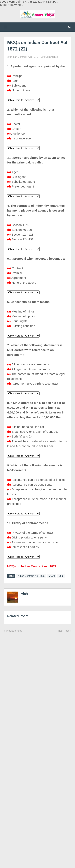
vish (24, 594)
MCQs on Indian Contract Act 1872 (32, 566)
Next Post (63, 631)
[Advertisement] (37, 748)
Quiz (61, 576)
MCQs (52, 576)
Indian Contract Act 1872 (24, 57)
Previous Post (14, 631)
